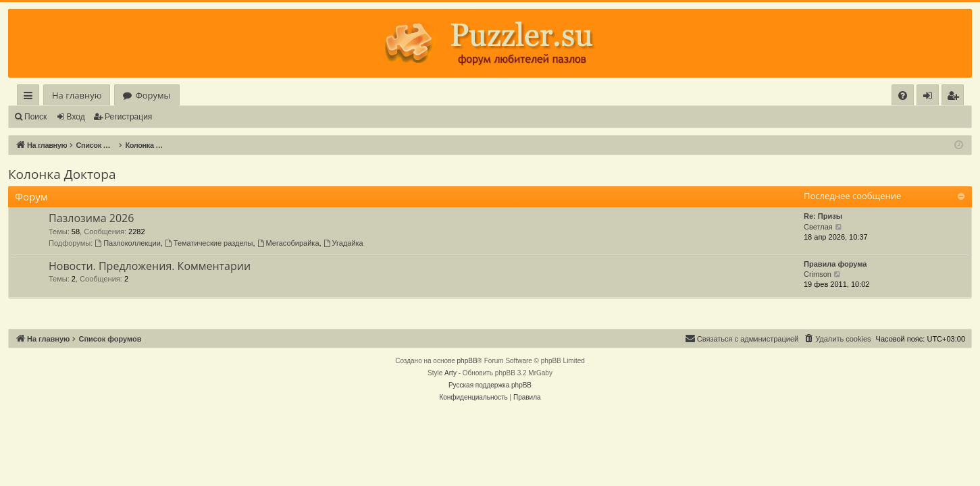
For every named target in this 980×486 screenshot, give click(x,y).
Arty (450, 373)
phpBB (467, 361)
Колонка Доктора (62, 174)
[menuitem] (903, 96)
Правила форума (835, 264)
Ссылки (31, 98)
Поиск (35, 117)
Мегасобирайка (288, 243)
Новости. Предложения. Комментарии (150, 266)
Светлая (818, 227)
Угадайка (343, 243)
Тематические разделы (209, 243)
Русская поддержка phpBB (490, 385)
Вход (76, 117)
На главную (77, 95)
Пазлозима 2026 (91, 218)
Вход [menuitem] (930, 98)
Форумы (153, 95)
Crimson (818, 274)
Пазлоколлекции (128, 243)
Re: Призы (823, 216)
